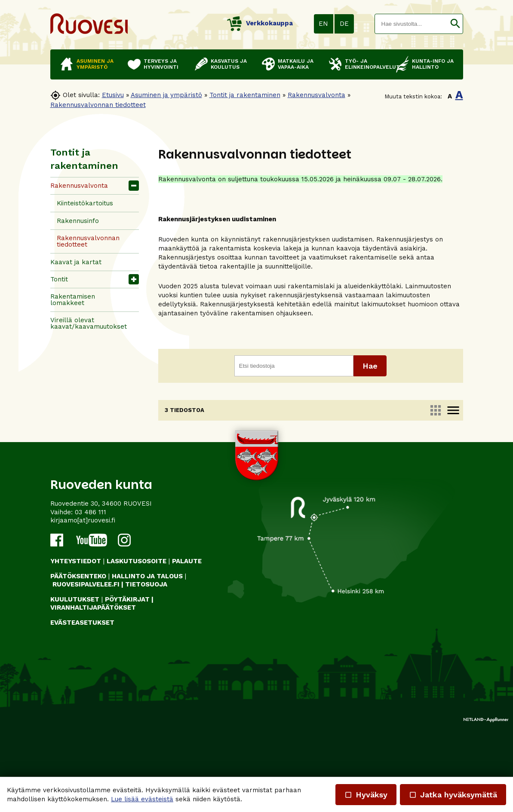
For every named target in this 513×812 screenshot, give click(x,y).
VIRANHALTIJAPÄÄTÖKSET (93, 694)
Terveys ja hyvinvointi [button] (161, 64)
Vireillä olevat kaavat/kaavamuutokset (89, 323)
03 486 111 (91, 598)
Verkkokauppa (260, 23)
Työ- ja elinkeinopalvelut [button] (366, 64)
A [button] (450, 96)
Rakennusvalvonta (316, 95)
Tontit (59, 279)
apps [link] (435, 410)
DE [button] (344, 24)
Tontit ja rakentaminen (245, 95)
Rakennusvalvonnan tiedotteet (98, 105)
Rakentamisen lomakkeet (73, 300)
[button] (455, 24)
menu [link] (453, 410)
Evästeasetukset (82, 708)
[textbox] (411, 24)
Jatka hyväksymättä (453, 795)
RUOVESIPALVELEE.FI (86, 671)
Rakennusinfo (78, 221)
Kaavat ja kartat (76, 262)
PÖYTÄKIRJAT (127, 685)
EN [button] (323, 24)
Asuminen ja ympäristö (166, 95)
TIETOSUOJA (146, 671)
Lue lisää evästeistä (142, 799)
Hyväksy (366, 795)
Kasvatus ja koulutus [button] (229, 64)
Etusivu (113, 95)
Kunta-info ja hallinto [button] (433, 64)
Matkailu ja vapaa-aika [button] (296, 64)
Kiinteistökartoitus (85, 203)
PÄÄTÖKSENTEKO (78, 662)
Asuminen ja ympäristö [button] (95, 64)
